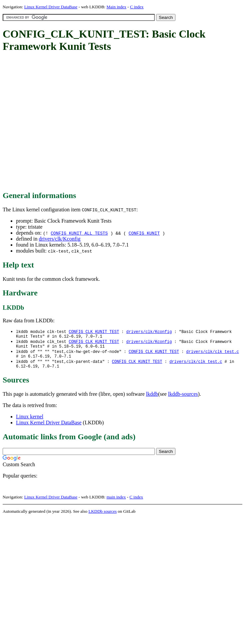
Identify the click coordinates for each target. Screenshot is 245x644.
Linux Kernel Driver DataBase (51, 7)
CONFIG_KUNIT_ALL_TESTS (79, 233)
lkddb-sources (183, 399)
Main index (117, 7)
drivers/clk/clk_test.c (212, 354)
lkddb (152, 399)
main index (116, 502)
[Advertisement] (62, 122)
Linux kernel (30, 422)
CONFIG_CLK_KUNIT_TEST (94, 332)
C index (137, 7)
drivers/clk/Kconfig (59, 239)
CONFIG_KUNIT (144, 233)
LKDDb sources (103, 517)
